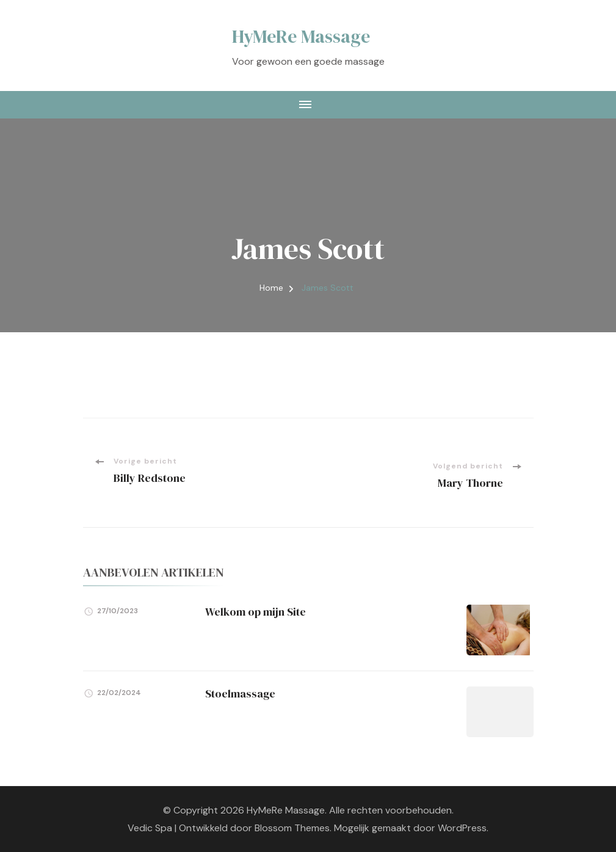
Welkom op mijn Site (255, 612)
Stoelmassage (240, 694)
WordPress (462, 828)
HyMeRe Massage (301, 36)
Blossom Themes (292, 828)
